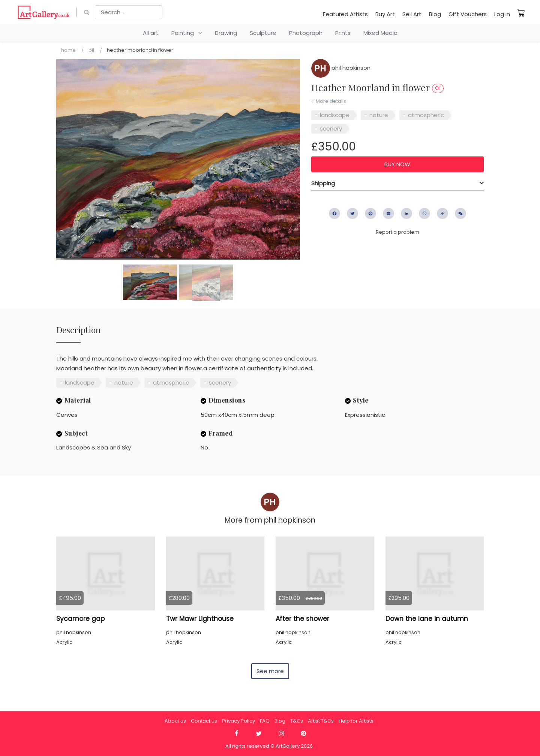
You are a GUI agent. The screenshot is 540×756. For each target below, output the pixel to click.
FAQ (265, 721)
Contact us (204, 721)
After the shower (302, 619)
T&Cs (297, 721)
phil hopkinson (341, 68)
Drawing (226, 33)
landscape (335, 115)
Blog (435, 14)
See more (270, 671)
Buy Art (385, 14)
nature (379, 115)
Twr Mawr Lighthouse (200, 619)
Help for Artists (356, 721)
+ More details (329, 101)
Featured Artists (345, 14)
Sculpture (263, 33)
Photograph (306, 33)
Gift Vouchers (468, 14)
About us (175, 721)
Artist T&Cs (321, 721)
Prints (343, 33)
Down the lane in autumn (427, 619)
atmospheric (426, 115)
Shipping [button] (323, 183)
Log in (502, 14)
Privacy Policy (238, 721)
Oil (91, 50)
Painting (187, 33)
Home (68, 50)
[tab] (397, 183)
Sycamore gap (80, 619)
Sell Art (412, 14)
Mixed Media (380, 33)
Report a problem (397, 232)
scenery (331, 129)
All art (151, 33)
